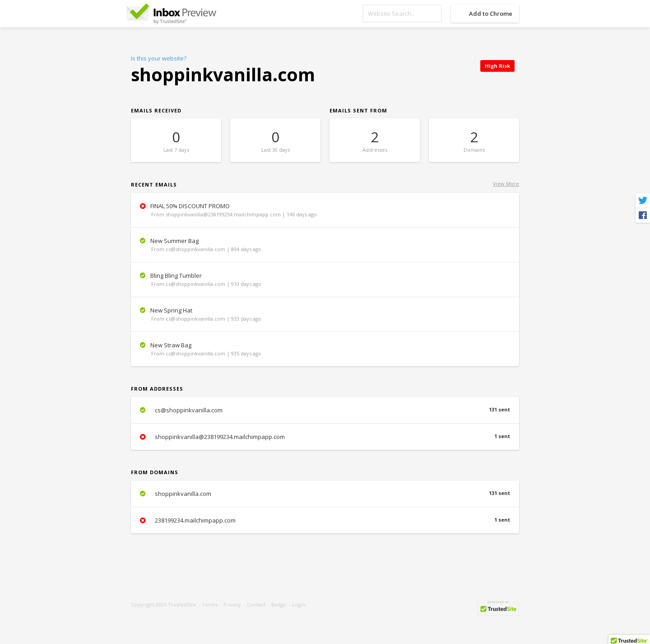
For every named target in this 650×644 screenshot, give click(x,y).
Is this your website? (159, 58)
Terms (210, 604)
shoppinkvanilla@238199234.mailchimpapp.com (325, 437)
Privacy (232, 604)
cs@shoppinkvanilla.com (325, 410)
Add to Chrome (491, 14)
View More (506, 184)
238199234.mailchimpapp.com (325, 520)
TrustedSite (182, 604)
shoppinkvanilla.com (325, 494)
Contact (256, 604)
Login (299, 604)
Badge (279, 604)
